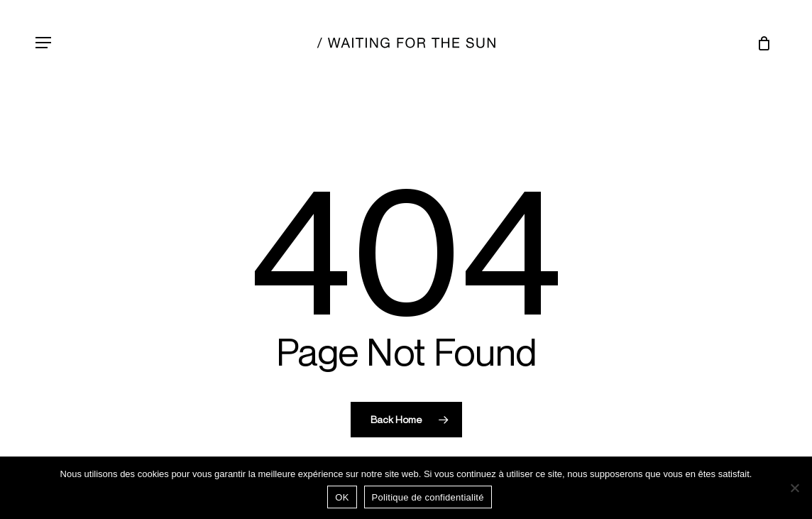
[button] (43, 43)
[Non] (794, 488)
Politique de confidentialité (428, 497)
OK (342, 497)
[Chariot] (759, 43)
